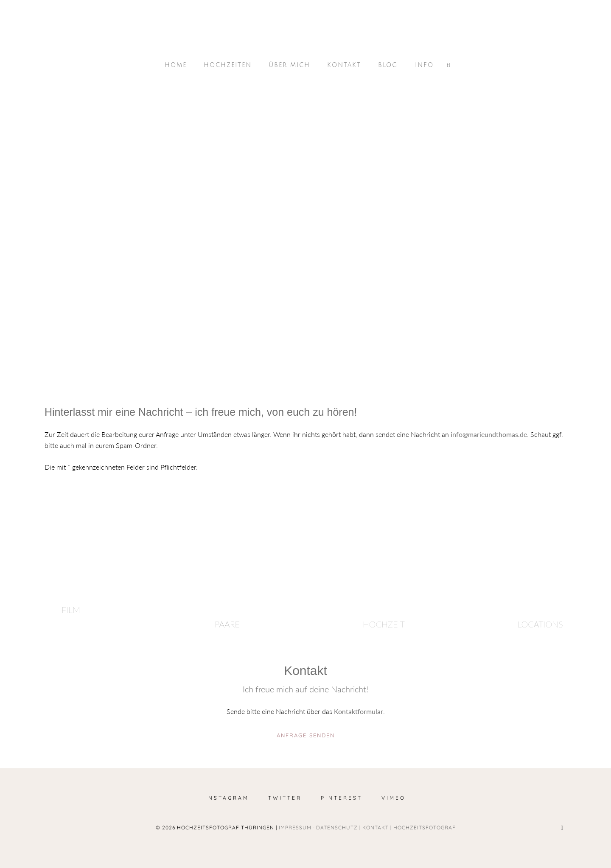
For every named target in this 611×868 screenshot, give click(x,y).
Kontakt (344, 65)
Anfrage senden (306, 735)
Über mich (289, 65)
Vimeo (394, 798)
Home (176, 65)
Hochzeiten (228, 65)
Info (424, 65)
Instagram (227, 798)
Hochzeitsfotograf (425, 827)
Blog (388, 65)
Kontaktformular (359, 711)
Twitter (285, 798)
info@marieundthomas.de (489, 434)
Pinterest (342, 798)
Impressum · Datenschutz (318, 827)
